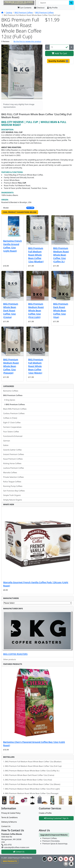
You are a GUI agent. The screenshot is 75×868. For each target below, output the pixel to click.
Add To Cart (59, 53)
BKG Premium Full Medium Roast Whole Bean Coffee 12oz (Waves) (36, 366)
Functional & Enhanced (13, 436)
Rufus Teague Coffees (12, 482)
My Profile (52, 8)
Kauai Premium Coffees (13, 459)
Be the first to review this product (27, 41)
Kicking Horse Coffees (12, 463)
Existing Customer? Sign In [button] (56, 818)
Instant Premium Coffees (14, 454)
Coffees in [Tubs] (10, 418)
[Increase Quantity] (71, 47)
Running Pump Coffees (13, 486)
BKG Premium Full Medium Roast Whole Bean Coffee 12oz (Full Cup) (33, 766)
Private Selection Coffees (13, 477)
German (7, 441)
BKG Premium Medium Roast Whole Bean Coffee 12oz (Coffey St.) (61, 255)
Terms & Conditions (9, 817)
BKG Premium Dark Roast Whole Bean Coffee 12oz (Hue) (61, 310)
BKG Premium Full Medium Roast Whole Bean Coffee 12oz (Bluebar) (36, 255)
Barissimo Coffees (11, 391)
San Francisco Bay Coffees (14, 491)
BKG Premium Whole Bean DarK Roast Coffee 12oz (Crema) (11, 310)
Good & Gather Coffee (12, 450)
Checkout (39, 8)
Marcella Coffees (10, 473)
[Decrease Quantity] (47, 47)
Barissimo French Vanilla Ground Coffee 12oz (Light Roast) (13, 246)
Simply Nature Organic (13, 500)
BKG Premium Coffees (24, 13)
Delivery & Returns (9, 822)
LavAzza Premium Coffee (14, 468)
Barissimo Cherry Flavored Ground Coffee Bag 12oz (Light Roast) (34, 744)
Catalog (9, 13)
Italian (6, 445)
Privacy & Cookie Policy (11, 813)
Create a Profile (45, 813)
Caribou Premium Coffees (14, 413)
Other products (10, 659)
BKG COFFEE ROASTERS (15, 654)
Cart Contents (24, 8)
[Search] (54, 3)
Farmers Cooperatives (12, 427)
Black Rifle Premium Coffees (15, 409)
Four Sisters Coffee (11, 432)
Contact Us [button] (19, 852)
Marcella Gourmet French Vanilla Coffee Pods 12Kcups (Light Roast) (36, 584)
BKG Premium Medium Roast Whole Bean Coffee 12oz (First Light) (36, 310)
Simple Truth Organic (12, 495)
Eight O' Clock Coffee (12, 423)
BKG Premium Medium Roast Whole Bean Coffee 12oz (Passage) (11, 366)
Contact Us (6, 826)
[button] (22, 72)
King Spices (10, 400)
